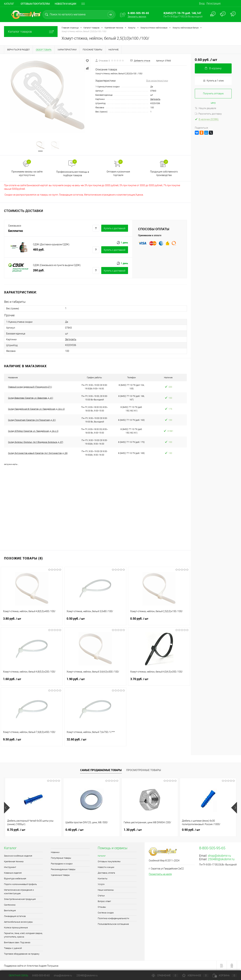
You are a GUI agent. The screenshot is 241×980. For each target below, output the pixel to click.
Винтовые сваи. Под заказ (17, 942)
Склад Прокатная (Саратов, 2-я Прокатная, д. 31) (32, 420)
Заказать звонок (137, 17)
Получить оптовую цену (213, 95)
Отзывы (102, 907)
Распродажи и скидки (62, 864)
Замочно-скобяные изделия (18, 856)
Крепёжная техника (14, 861)
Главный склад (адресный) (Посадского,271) (30, 387)
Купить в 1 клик (213, 81)
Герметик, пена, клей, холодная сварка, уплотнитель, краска (23, 935)
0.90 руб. (191, 830)
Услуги (101, 884)
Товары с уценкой (13, 948)
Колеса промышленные (16, 928)
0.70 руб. (16, 830)
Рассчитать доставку (208, 114)
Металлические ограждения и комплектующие (19, 892)
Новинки (55, 852)
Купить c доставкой (115, 228)
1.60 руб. (32, 681)
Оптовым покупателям (35, 4)
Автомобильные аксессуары (18, 922)
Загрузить (155, 99)
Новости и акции (65, 4)
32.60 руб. (95, 741)
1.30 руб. (133, 830)
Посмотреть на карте (160, 874)
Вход (202, 3)
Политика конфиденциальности (113, 918)
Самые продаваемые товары (101, 770)
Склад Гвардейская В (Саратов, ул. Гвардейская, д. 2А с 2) (36, 409)
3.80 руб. (32, 621)
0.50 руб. (95, 621)
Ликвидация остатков (15, 916)
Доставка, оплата (106, 873)
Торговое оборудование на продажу (22, 954)
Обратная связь (16, 975)
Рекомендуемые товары (63, 869)
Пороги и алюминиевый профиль (20, 884)
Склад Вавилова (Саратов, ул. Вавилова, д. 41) (31, 398)
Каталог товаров (31, 32)
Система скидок (106, 913)
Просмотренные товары (144, 770)
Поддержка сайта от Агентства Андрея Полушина (31, 966)
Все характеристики (157, 81)
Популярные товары (61, 858)
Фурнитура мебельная (15, 879)
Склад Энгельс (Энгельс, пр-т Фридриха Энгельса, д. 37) (36, 442)
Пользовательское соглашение (113, 924)
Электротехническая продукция (20, 899)
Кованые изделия (13, 873)
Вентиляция (10, 910)
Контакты (103, 879)
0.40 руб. (74, 830)
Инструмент (10, 867)
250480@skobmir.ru (221, 859)
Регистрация (214, 3)
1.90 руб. (95, 681)
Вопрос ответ (104, 901)
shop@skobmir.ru (219, 856)
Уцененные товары (60, 875)
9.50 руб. (32, 741)
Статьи (101, 896)
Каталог (9, 4)
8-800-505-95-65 (41, 975)
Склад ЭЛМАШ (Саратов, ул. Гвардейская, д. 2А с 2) (33, 431)
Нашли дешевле (205, 108)
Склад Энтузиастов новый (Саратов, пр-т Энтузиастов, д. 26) (38, 453)
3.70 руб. (159, 681)
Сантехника (10, 905)
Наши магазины (106, 890)
